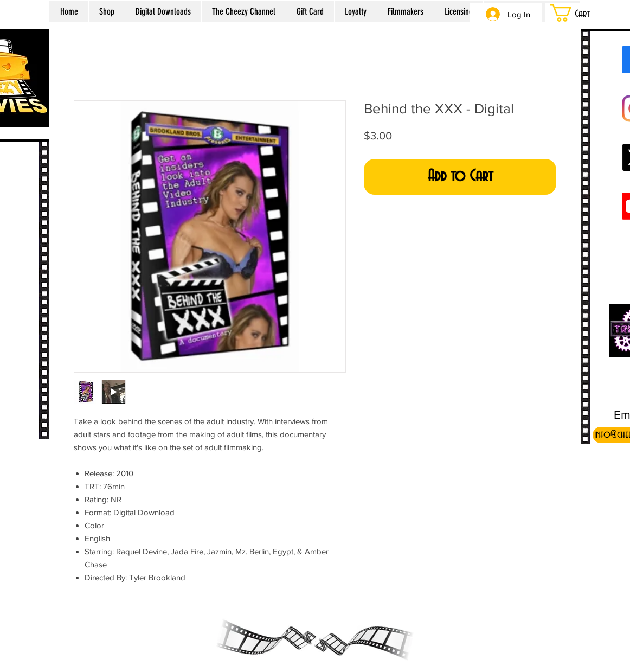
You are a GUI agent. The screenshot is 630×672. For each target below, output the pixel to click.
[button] (583, 13)
